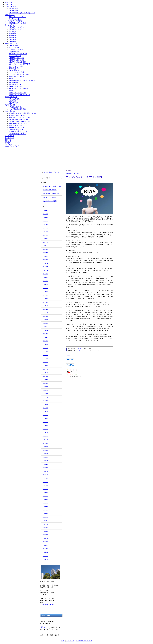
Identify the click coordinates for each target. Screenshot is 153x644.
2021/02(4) (45, 429)
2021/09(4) (45, 404)
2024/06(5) (45, 288)
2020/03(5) (45, 468)
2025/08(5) (45, 239)
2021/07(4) (45, 411)
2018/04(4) (45, 549)
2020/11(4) (45, 440)
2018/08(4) (45, 535)
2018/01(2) (45, 559)
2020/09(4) (45, 447)
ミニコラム (78, 348)
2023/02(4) (45, 344)
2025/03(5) (45, 256)
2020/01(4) (45, 475)
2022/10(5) (45, 358)
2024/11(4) (45, 270)
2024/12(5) (45, 267)
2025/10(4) (45, 232)
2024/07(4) (45, 284)
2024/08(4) (45, 281)
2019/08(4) (45, 492)
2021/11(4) (45, 397)
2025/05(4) (45, 249)
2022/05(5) (45, 376)
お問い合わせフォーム (84, 350)
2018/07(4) (45, 538)
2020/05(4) (45, 461)
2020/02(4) (45, 471)
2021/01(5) (45, 432)
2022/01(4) (45, 390)
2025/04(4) (45, 253)
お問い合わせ (70, 641)
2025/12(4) (45, 225)
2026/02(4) (45, 217)
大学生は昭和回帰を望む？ (50, 197)
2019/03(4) (45, 510)
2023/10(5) (45, 316)
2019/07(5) (45, 496)
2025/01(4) (45, 263)
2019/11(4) (45, 482)
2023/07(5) (45, 327)
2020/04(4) (45, 464)
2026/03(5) (45, 214)
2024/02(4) (45, 302)
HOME (62, 641)
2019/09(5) (45, 489)
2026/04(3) (45, 210)
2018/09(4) (45, 531)
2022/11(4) (45, 355)
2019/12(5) (45, 478)
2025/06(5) (45, 246)
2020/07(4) (45, 454)
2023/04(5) (45, 337)
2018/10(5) (45, 528)
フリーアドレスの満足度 (50, 201)
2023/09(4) (45, 320)
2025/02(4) (45, 260)
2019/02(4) (45, 514)
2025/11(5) (45, 228)
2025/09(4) (45, 235)
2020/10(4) (45, 443)
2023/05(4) (45, 334)
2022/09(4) (45, 362)
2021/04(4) (45, 422)
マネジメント (76, 174)
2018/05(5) (45, 545)
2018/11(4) (45, 524)
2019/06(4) (45, 499)
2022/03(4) (45, 383)
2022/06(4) (45, 373)
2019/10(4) (45, 485)
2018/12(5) (45, 521)
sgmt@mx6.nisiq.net (47, 604)
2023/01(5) (45, 348)
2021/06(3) (45, 415)
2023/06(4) (45, 330)
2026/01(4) (45, 221)
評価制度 (69, 174)
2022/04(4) (45, 380)
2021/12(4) (45, 394)
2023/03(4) (45, 341)
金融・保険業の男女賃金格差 (51, 194)
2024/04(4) (45, 295)
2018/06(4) (45, 542)
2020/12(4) (45, 436)
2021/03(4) (45, 425)
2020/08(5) (45, 450)
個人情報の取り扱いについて (84, 641)
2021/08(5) (45, 408)
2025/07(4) (45, 242)
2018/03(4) (45, 552)
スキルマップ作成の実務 (50, 190)
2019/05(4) (45, 503)
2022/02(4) (45, 387)
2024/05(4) (45, 292)
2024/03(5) (45, 299)
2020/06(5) (45, 457)
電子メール (44, 627)
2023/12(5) (45, 309)
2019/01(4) (45, 517)
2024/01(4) (45, 306)
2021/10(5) (45, 401)
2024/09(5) (45, 277)
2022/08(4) (45, 366)
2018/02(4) (45, 556)
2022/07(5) (45, 369)
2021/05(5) (45, 418)
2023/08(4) (45, 323)
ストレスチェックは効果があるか (52, 186)
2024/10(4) (45, 274)
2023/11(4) (45, 313)
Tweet (68, 356)
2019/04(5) (45, 507)
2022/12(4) (45, 351)
